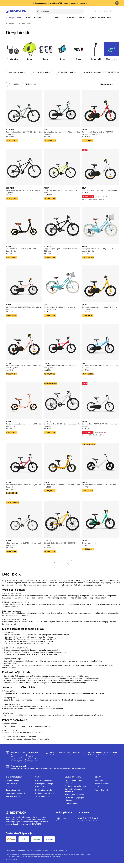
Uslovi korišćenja (73, 777)
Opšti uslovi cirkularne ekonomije (73, 790)
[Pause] (117, 3)
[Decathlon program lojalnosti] (46, 767)
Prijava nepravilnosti (41, 850)
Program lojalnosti (101, 790)
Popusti (83, 18)
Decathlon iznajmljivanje (45, 793)
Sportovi (28, 18)
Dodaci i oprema (70, 18)
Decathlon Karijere (102, 784)
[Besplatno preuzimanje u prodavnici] (62, 756)
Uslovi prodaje (11, 850)
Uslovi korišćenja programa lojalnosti (75, 799)
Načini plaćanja (12, 787)
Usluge (38, 777)
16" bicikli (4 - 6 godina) (67, 72)
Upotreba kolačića (25, 850)
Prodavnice (99, 781)
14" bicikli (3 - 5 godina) (42, 72)
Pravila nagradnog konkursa (76, 786)
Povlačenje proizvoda (43, 790)
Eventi (97, 787)
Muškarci (39, 18)
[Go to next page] (70, 562)
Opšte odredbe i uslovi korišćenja (74, 782)
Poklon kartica (41, 787)
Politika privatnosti (72, 803)
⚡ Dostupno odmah (13, 18)
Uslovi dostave (11, 784)
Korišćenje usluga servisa (75, 795)
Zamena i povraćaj (13, 790)
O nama (98, 777)
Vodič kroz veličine (13, 796)
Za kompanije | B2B (43, 796)
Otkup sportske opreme (44, 781)
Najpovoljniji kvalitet (97, 18)
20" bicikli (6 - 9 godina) (92, 72)
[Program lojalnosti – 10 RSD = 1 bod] (101, 756)
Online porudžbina (14, 777)
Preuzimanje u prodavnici (15, 793)
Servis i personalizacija (44, 784)
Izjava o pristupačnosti (59, 850)
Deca (57, 18)
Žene (48, 18)
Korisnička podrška (13, 781)
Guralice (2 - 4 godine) (17, 72)
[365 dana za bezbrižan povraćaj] (24, 756)
